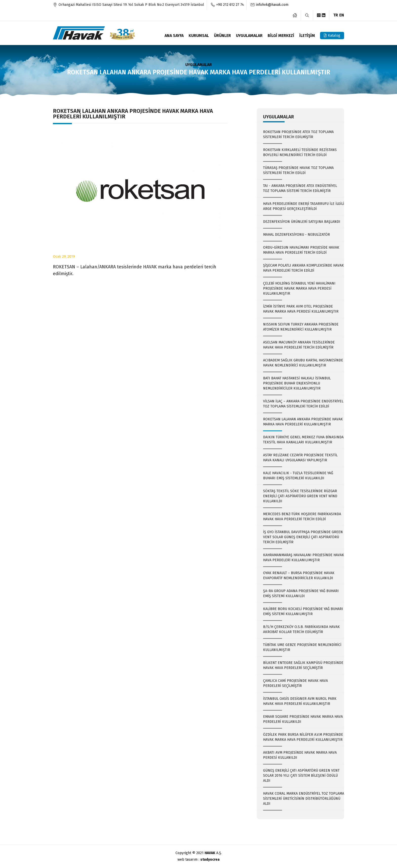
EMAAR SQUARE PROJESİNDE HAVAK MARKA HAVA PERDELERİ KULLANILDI (303, 719)
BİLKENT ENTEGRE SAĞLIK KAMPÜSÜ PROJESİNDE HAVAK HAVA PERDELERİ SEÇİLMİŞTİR (303, 665)
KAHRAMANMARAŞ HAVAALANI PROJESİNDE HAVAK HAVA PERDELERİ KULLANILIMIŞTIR (304, 558)
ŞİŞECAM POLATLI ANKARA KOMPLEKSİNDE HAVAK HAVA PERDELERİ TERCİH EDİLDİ (303, 268)
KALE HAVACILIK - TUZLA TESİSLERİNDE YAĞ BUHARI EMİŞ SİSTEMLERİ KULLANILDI (298, 476)
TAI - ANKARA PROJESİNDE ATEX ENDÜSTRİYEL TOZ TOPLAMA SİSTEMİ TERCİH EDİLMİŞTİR (300, 188)
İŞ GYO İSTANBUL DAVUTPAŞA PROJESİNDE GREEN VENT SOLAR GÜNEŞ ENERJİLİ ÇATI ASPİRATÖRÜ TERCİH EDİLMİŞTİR (303, 537)
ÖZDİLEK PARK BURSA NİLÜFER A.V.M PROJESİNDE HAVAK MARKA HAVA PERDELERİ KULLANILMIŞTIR (303, 737)
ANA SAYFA (174, 36)
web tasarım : (198, 860)
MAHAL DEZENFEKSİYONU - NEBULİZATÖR (296, 235)
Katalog (332, 36)
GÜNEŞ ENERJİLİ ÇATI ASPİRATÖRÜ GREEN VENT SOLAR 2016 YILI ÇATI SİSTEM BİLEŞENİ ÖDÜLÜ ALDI (301, 776)
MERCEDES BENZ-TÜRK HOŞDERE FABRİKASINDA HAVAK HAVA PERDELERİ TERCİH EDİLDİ (302, 517)
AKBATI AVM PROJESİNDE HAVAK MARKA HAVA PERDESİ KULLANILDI (300, 755)
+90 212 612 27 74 (230, 5)
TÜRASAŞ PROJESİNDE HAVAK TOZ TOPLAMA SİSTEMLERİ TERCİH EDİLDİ (298, 170)
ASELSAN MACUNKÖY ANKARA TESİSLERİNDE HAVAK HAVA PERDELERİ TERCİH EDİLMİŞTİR (299, 345)
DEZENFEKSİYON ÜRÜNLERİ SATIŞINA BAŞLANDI (302, 222)
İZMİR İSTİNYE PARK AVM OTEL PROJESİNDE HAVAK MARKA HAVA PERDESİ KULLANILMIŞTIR (301, 309)
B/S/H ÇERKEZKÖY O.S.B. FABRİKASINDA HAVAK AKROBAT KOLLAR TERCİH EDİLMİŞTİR (301, 629)
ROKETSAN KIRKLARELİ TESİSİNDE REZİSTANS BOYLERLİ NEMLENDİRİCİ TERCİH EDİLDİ (300, 152)
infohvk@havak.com (272, 5)
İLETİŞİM (307, 36)
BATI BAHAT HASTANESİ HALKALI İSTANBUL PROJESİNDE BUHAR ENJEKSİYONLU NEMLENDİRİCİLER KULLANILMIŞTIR (297, 383)
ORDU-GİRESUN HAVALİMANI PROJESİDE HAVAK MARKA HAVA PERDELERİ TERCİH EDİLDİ (301, 250)
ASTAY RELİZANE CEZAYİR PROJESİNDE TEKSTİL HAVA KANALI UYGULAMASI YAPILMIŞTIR (300, 458)
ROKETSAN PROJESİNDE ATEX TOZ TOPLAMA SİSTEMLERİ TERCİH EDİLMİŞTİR (298, 134)
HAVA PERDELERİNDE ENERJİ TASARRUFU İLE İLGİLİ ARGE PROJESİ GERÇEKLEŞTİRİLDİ (304, 206)
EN (342, 15)
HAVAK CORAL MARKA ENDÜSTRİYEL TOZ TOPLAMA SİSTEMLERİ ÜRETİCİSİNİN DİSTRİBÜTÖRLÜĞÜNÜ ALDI (304, 799)
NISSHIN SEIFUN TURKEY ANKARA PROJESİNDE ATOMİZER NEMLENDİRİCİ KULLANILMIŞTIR (301, 327)
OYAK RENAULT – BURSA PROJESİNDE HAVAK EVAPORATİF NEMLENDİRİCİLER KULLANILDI (299, 576)
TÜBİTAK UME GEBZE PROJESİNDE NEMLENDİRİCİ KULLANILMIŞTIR (302, 647)
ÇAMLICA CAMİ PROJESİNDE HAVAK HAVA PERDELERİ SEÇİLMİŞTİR (295, 683)
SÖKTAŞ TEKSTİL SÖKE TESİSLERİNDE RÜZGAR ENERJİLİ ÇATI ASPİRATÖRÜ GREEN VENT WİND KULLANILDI (300, 496)
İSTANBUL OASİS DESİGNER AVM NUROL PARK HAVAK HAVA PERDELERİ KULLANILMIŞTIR (300, 701)
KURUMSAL (199, 36)
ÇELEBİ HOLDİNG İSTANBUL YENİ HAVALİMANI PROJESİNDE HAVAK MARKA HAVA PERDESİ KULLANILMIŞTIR (299, 288)
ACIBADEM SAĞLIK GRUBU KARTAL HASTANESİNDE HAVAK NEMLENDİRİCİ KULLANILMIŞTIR (303, 363)
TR (336, 15)
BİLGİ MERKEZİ (281, 36)
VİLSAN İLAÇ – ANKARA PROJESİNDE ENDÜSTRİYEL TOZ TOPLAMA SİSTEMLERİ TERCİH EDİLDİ (303, 404)
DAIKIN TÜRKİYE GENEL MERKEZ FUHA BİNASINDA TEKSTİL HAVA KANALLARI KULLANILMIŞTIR (303, 440)
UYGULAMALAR (249, 36)
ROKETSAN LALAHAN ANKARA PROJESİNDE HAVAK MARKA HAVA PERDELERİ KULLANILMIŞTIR (303, 422)
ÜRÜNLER (222, 36)
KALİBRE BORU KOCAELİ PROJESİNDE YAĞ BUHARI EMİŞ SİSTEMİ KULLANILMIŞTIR (303, 611)
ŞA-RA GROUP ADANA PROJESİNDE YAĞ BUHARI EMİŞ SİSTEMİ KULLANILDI (301, 593)
